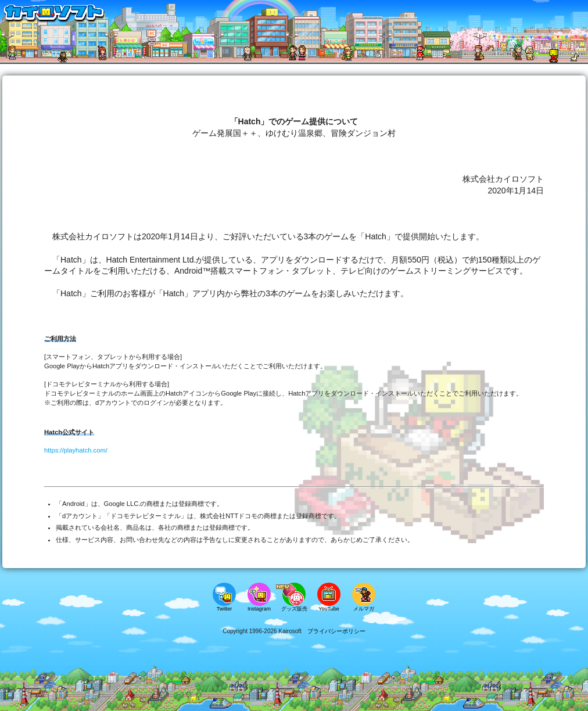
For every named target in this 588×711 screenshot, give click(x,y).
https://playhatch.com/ (76, 450)
